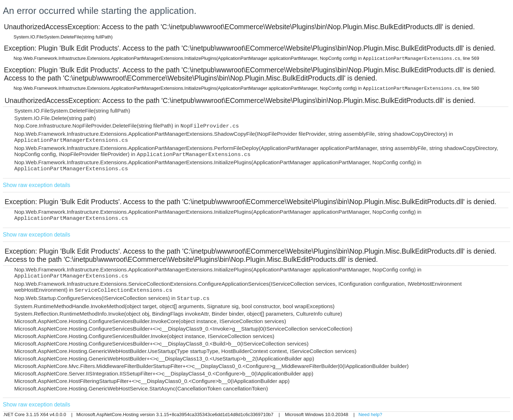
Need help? (370, 414)
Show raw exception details (37, 185)
